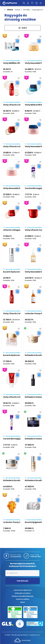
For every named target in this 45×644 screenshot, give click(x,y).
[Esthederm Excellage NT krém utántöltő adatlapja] (33, 346)
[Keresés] (24, 3)
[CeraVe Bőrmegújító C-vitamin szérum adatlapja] (12, 430)
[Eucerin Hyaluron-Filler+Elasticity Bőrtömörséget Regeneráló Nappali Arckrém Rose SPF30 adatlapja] (12, 346)
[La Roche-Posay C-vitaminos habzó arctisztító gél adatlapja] (12, 513)
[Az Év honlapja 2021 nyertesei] (20, 624)
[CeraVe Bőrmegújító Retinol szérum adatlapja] (33, 179)
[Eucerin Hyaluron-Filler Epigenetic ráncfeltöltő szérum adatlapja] (12, 263)
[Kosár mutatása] (37, 3)
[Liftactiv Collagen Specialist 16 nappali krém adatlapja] (12, 221)
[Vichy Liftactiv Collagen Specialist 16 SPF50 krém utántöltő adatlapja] (33, 221)
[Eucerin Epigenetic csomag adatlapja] (33, 513)
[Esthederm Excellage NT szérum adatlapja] (33, 472)
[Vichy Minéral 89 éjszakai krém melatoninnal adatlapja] (33, 96)
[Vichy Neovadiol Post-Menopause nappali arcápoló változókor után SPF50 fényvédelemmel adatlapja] (33, 54)
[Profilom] (28, 3)
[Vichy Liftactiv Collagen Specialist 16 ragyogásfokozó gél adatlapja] (12, 388)
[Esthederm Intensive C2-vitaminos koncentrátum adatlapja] (33, 388)
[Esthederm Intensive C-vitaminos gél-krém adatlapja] (33, 430)
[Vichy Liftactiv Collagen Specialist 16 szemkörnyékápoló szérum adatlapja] (12, 305)
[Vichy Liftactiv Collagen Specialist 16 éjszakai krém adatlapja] (12, 138)
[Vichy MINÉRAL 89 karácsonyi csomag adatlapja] (12, 54)
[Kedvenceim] (32, 3)
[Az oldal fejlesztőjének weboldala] (22, 640)
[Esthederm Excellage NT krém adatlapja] (12, 472)
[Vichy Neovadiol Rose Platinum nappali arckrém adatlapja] (12, 179)
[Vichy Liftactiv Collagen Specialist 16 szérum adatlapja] (12, 96)
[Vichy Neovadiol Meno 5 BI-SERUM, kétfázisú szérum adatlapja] (33, 263)
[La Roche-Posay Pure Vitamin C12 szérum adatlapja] (33, 305)
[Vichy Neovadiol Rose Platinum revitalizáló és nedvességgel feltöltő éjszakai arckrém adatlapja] (33, 138)
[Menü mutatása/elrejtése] (42, 3)
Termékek (26, 10)
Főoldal (17, 10)
